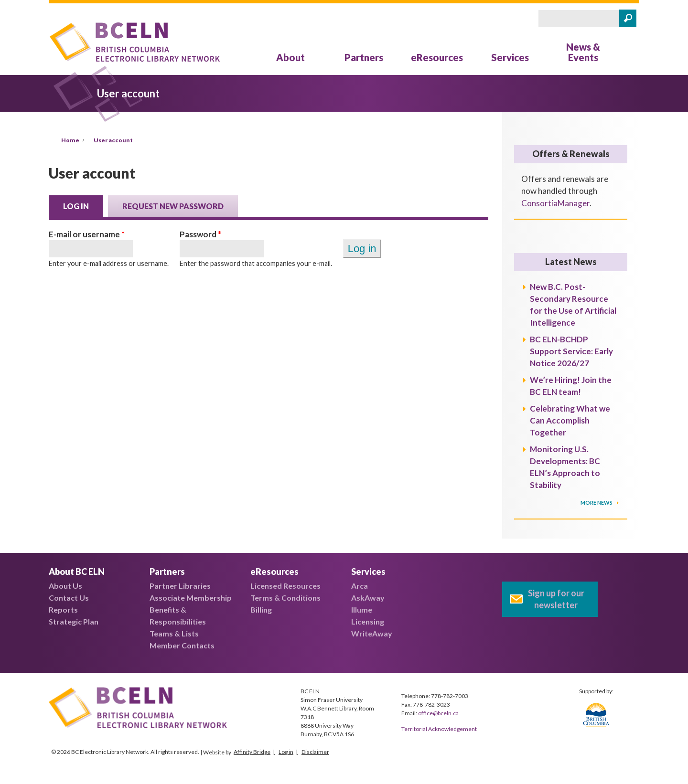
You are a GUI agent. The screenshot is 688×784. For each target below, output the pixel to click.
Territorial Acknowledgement (439, 729)
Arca (360, 586)
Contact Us (69, 598)
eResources (437, 57)
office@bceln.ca (438, 713)
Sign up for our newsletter (556, 599)
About (290, 57)
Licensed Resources (285, 586)
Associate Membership (191, 598)
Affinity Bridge (252, 752)
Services (510, 57)
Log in (83, 205)
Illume (362, 609)
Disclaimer (315, 752)
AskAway (368, 598)
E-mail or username (87, 234)
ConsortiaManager (555, 203)
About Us (65, 586)
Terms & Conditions (285, 598)
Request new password (173, 206)
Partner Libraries (180, 586)
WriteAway (372, 633)
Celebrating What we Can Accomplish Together (570, 420)
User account (113, 140)
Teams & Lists (174, 633)
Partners (364, 57)
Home (70, 140)
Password (200, 234)
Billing (261, 609)
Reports (63, 609)
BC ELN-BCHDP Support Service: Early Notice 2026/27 (571, 351)
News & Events (583, 52)
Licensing (368, 621)
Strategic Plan (74, 621)
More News (597, 503)
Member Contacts (182, 645)
